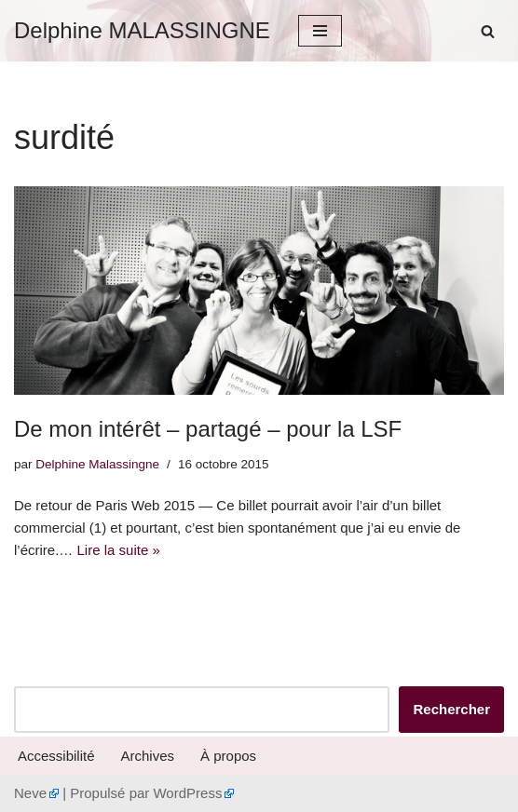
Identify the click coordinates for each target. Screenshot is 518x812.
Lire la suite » (119, 550)
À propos (228, 756)
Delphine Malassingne (97, 464)
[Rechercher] (488, 31)
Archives (148, 756)
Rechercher (451, 709)
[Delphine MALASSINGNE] (142, 31)
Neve (30, 793)
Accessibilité (56, 756)
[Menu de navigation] (320, 31)
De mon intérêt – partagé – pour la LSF (208, 429)
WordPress (187, 793)
